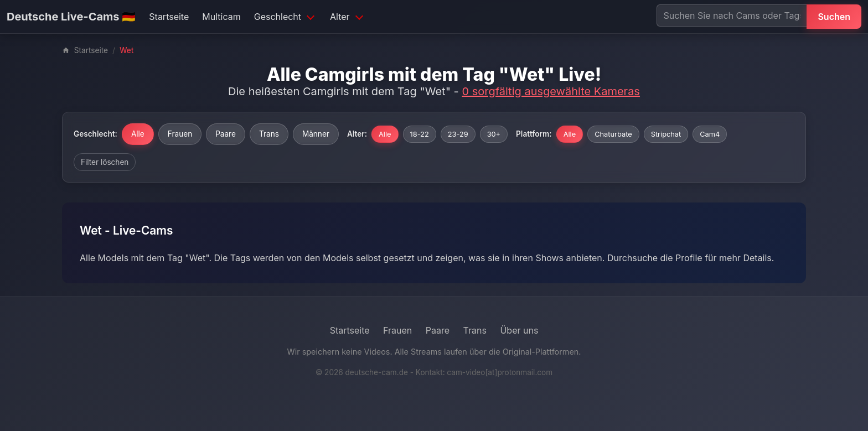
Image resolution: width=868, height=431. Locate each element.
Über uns (519, 330)
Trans (269, 134)
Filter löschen (105, 162)
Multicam (221, 17)
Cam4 (710, 134)
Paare (226, 134)
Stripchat (666, 134)
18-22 (420, 134)
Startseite (169, 17)
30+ (494, 134)
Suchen (834, 17)
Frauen (180, 134)
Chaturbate (613, 134)
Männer (316, 134)
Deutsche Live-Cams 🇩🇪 (71, 17)
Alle (138, 134)
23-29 (458, 134)
